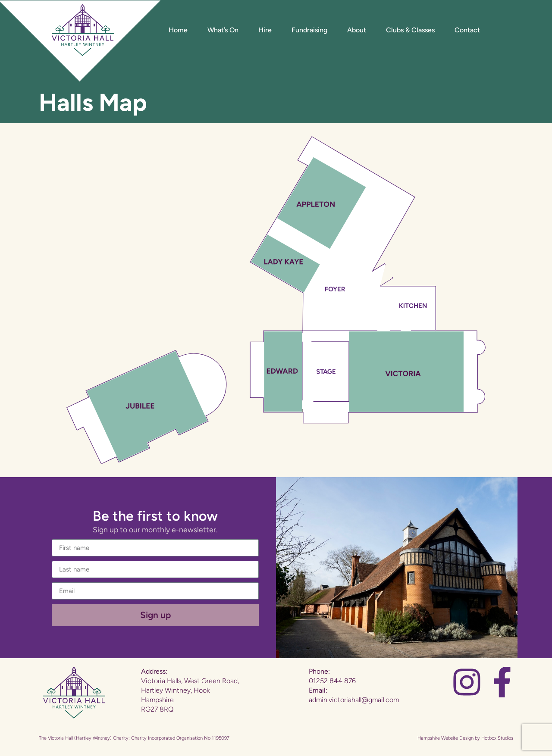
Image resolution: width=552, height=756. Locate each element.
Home (178, 30)
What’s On (223, 30)
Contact (467, 30)
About (357, 30)
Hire (265, 30)
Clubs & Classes (410, 30)
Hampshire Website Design (445, 738)
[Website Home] (83, 30)
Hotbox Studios (497, 738)
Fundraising (309, 30)
